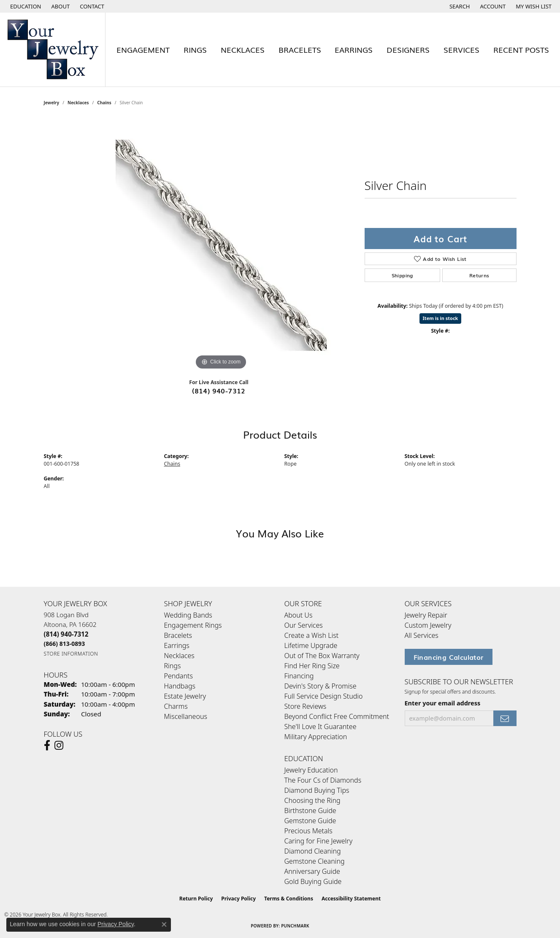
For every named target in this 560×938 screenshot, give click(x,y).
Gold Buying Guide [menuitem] (313, 881)
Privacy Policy (238, 899)
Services (461, 49)
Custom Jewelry (428, 625)
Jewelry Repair (426, 615)
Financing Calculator (449, 657)
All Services (422, 635)
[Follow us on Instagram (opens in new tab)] (59, 746)
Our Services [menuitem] (304, 625)
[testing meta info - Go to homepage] (53, 50)
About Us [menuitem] (299, 615)
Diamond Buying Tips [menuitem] (317, 790)
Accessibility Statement (351, 899)
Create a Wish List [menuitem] (312, 635)
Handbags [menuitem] (180, 686)
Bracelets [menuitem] (178, 635)
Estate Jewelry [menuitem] (185, 696)
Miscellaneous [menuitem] (186, 716)
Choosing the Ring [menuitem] (312, 800)
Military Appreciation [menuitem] (316, 737)
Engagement (143, 49)
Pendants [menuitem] (179, 676)
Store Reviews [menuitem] (306, 706)
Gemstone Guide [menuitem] (310, 821)
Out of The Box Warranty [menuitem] (322, 656)
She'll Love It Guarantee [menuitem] (321, 727)
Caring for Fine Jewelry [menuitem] (319, 841)
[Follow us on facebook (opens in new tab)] (47, 746)
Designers (408, 49)
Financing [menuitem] (299, 676)
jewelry (52, 103)
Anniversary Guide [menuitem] (312, 871)
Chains (104, 103)
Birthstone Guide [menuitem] (310, 811)
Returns (479, 275)
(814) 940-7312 (219, 390)
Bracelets (300, 49)
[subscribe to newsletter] (505, 718)
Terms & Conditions (289, 899)
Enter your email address (443, 703)
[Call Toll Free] (65, 644)
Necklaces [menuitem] (179, 656)
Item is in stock (441, 318)
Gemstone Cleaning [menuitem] (315, 861)
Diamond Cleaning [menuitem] (313, 851)
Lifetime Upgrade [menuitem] (311, 645)
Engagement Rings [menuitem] (193, 625)
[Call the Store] (66, 634)
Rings (195, 49)
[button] (25, 6)
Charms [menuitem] (176, 706)
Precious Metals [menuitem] (308, 831)
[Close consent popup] (164, 924)
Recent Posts (521, 49)
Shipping (402, 275)
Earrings (354, 49)
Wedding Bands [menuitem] (188, 615)
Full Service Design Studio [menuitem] (324, 696)
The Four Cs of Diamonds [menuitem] (323, 780)
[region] (221, 245)
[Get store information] (71, 654)
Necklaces (243, 49)
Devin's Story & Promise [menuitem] (321, 686)
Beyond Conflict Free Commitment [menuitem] (337, 716)
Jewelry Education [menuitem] (311, 770)
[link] (60, 6)
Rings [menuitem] (173, 666)
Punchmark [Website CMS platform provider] (295, 926)
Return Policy (196, 899)
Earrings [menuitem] (177, 645)
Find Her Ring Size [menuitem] (312, 666)
